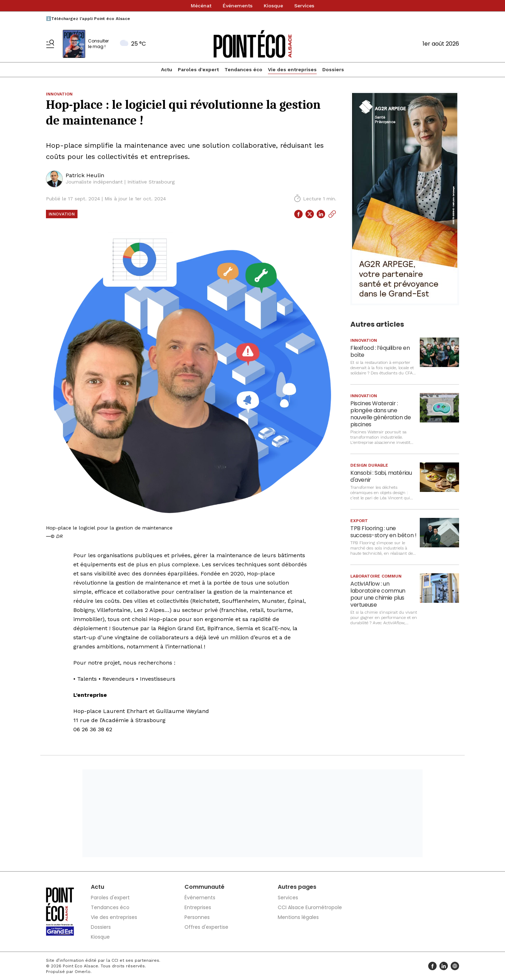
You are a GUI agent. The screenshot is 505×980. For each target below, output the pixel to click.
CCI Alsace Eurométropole (310, 907)
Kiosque (273, 6)
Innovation (62, 214)
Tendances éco (243, 69)
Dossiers (333, 69)
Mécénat (201, 6)
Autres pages (297, 887)
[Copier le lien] (332, 214)
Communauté (204, 887)
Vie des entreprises (292, 69)
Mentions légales (298, 917)
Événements (238, 6)
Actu (167, 69)
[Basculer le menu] (50, 44)
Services (304, 6)
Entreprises (198, 907)
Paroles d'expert (198, 69)
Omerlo (83, 972)
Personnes (197, 917)
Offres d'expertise (206, 927)
